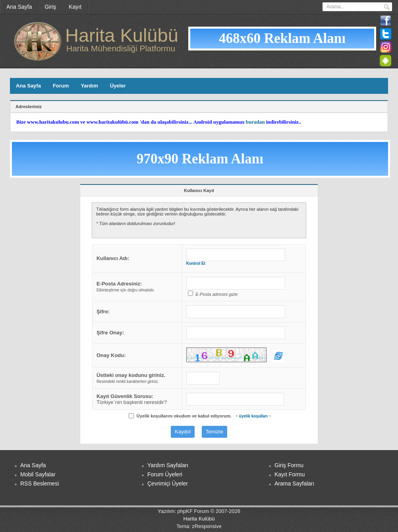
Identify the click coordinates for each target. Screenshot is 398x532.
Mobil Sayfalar (38, 474)
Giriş (51, 7)
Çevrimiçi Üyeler (168, 483)
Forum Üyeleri (165, 474)
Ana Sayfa (19, 7)
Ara (387, 7)
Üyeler (118, 86)
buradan (255, 122)
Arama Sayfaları (294, 483)
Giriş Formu (289, 465)
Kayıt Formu (290, 474)
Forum (61, 86)
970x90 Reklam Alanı (200, 159)
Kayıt (75, 7)
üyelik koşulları (253, 416)
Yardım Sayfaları (168, 465)
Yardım (89, 86)
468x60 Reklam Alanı (282, 38)
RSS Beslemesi (40, 483)
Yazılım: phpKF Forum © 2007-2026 (199, 511)
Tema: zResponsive (199, 526)
